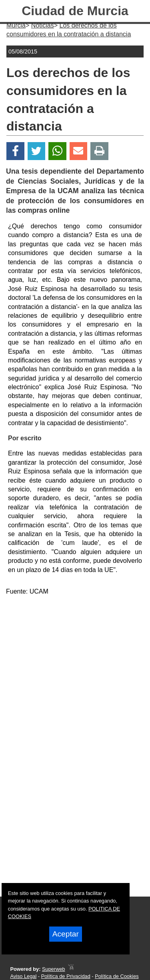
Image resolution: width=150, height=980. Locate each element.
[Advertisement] (75, 677)
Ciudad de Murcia (75, 11)
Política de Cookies (117, 976)
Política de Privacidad (66, 976)
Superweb (54, 969)
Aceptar (66, 934)
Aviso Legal (23, 976)
